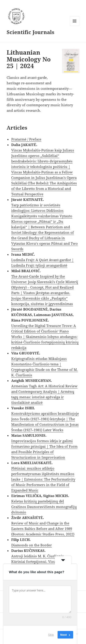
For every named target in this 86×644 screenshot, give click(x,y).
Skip (51, 635)
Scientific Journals (31, 32)
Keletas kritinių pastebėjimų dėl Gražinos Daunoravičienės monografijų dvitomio (44, 507)
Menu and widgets (75, 26)
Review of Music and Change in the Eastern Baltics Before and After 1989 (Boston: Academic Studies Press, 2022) (43, 529)
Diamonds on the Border (32, 545)
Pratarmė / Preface (26, 139)
